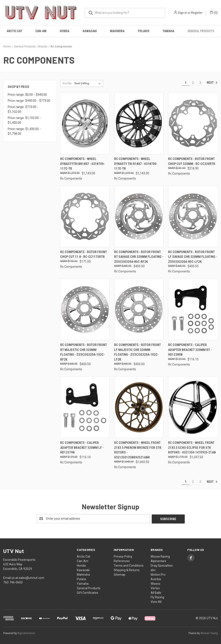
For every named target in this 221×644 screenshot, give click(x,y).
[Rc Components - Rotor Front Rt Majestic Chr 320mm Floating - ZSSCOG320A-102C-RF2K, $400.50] (85, 309)
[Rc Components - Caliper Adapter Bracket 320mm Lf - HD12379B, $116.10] (85, 407)
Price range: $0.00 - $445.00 (27, 95)
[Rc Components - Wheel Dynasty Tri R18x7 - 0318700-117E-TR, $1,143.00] (139, 124)
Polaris (144, 31)
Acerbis (156, 579)
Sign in (182, 13)
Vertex (155, 588)
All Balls (156, 592)
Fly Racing (157, 597)
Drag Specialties (162, 565)
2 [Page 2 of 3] (193, 83)
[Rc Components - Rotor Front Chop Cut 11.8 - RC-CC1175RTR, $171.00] (85, 216)
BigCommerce (26, 633)
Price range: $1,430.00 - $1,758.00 (24, 131)
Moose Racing (160, 556)
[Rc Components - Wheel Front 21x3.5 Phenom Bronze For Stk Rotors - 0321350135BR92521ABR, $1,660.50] (139, 407)
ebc (153, 570)
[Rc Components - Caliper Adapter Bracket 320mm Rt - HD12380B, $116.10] (193, 309)
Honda (65, 31)
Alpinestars (158, 561)
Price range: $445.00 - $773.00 (29, 101)
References (122, 561)
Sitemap (120, 574)
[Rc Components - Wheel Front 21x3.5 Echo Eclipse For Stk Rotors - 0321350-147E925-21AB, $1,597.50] (193, 407)
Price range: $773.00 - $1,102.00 (23, 109)
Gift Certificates (88, 592)
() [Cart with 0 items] (214, 13)
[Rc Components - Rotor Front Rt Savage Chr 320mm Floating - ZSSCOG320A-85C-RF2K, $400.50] (139, 216)
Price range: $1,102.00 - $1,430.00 (24, 120)
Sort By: (67, 83)
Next (212, 83)
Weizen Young (209, 633)
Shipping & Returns (127, 570)
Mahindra (117, 31)
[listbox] (88, 83)
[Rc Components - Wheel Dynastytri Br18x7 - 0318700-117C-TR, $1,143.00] (85, 124)
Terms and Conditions (129, 565)
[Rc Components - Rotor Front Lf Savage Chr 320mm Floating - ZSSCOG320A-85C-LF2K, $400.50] (193, 216)
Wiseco (155, 583)
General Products (201, 31)
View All (156, 601)
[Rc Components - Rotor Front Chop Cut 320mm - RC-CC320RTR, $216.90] (193, 124)
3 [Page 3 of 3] (200, 83)
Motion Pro (158, 574)
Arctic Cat (14, 31)
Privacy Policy (123, 556)
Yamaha (169, 31)
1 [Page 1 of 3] (186, 83)
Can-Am (41, 31)
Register (197, 13)
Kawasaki (90, 31)
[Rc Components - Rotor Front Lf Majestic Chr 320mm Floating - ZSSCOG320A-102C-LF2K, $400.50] (139, 309)
